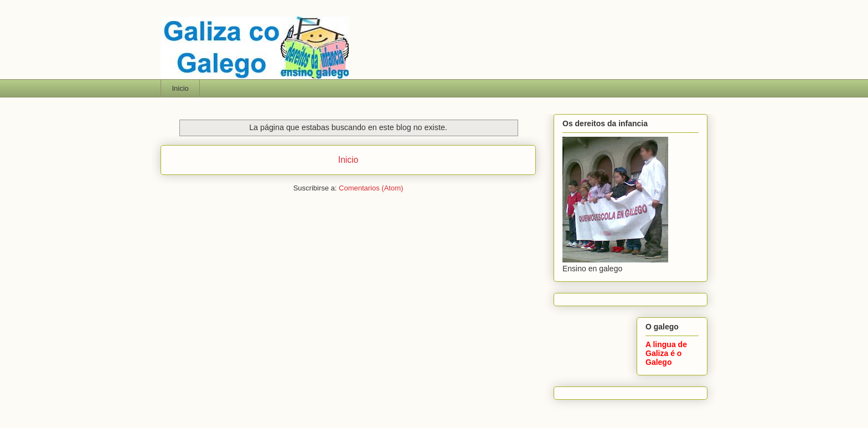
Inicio (180, 88)
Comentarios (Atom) (371, 188)
